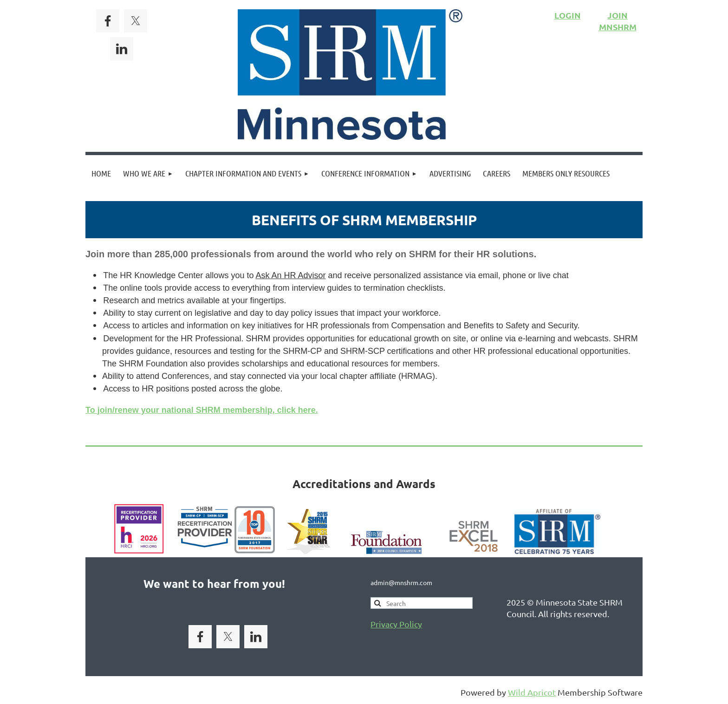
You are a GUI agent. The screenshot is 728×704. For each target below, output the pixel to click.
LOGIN (568, 15)
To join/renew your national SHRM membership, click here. (202, 410)
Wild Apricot (532, 692)
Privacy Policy (396, 624)
